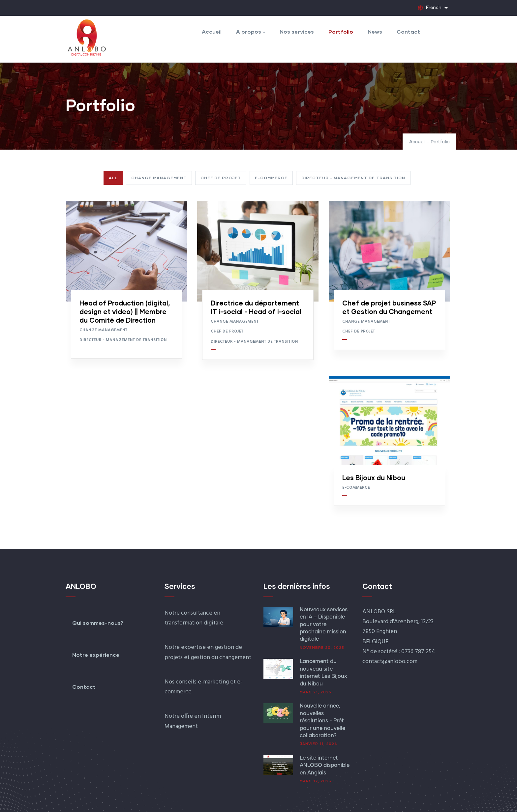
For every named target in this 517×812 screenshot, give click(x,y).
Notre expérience (96, 655)
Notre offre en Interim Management (193, 721)
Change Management (103, 330)
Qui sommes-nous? (98, 623)
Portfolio (341, 31)
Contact (408, 31)
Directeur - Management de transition (123, 340)
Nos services (297, 31)
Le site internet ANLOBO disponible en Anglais (325, 765)
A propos (251, 32)
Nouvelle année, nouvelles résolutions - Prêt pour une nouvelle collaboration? (322, 721)
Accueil (212, 31)
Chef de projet (227, 332)
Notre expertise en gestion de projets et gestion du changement (208, 652)
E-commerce (356, 488)
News (375, 31)
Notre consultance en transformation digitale (194, 618)
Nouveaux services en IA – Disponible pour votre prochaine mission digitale (324, 624)
